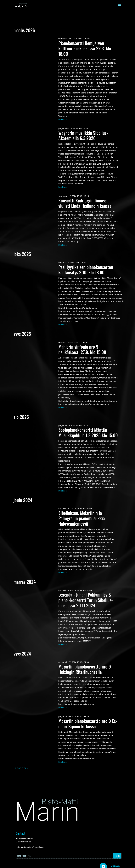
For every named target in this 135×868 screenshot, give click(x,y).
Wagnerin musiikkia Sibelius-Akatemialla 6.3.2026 (83, 135)
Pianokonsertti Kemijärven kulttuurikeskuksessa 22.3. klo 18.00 (85, 48)
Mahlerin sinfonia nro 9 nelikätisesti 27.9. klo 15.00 (82, 349)
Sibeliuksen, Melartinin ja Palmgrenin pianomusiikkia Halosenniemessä (82, 518)
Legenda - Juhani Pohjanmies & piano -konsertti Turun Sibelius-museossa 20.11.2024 (86, 600)
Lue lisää (62, 119)
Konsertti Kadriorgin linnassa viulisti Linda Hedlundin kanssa (85, 203)
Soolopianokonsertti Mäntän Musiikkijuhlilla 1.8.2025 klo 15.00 (88, 432)
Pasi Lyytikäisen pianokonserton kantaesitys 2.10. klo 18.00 (86, 270)
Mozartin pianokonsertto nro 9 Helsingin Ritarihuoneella (85, 669)
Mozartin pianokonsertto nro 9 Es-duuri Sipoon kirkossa (88, 723)
